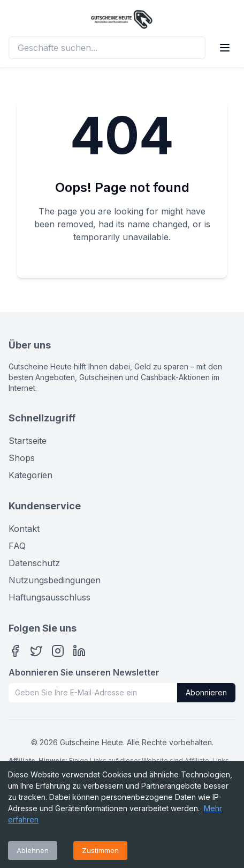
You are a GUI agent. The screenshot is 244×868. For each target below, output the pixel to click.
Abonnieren (206, 692)
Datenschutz (34, 563)
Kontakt (24, 529)
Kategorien (30, 475)
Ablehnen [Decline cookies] (33, 850)
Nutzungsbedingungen (55, 580)
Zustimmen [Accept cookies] (100, 850)
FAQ (17, 546)
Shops (22, 458)
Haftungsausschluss (49, 597)
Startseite (28, 441)
